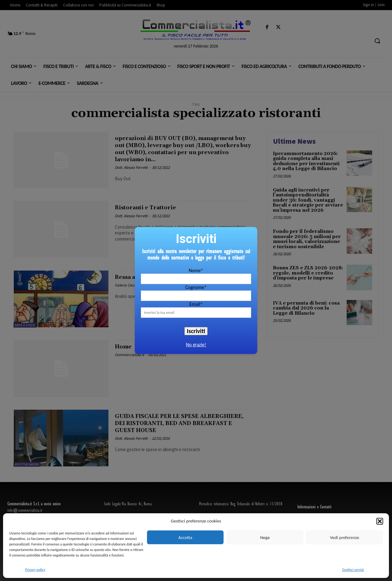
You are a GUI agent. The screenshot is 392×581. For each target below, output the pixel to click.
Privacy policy (35, 570)
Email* (196, 304)
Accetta (185, 537)
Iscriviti (196, 331)
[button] (380, 521)
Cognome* (196, 287)
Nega (265, 537)
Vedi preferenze (344, 537)
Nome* (196, 270)
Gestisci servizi (353, 570)
